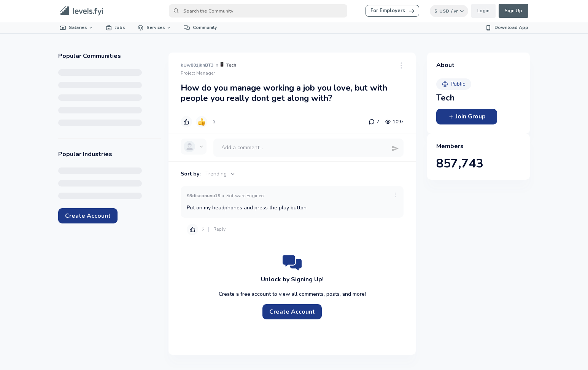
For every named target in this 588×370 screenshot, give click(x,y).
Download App (507, 27)
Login (483, 11)
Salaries (77, 27)
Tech (231, 65)
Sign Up (513, 11)
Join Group (467, 116)
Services (154, 27)
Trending (221, 174)
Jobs (115, 27)
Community (200, 27)
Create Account (88, 216)
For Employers (392, 11)
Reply (219, 229)
